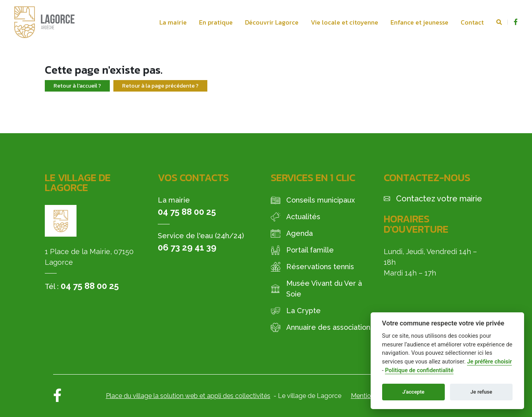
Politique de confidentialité (419, 370)
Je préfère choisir (489, 362)
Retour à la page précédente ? (160, 86)
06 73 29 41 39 (187, 247)
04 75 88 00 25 (90, 286)
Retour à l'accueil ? (77, 86)
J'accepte (413, 392)
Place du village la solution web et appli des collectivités (188, 396)
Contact (472, 22)
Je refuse (481, 392)
